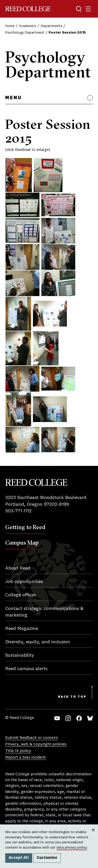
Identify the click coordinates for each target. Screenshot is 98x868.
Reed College (28, 9)
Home (10, 26)
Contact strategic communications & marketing (44, 612)
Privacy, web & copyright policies (36, 744)
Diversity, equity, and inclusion (38, 642)
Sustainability (20, 655)
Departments (51, 26)
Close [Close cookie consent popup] (93, 835)
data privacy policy (72, 848)
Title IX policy (18, 751)
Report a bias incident (25, 757)
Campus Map (22, 543)
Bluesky (90, 718)
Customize (47, 858)
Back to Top (72, 697)
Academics (28, 26)
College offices (21, 595)
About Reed (18, 568)
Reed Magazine (22, 629)
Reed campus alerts (26, 669)
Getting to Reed (25, 527)
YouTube (57, 718)
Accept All (19, 858)
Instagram (68, 718)
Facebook (79, 718)
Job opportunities (24, 582)
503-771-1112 (18, 511)
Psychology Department (25, 33)
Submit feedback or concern (31, 738)
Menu (13, 98)
